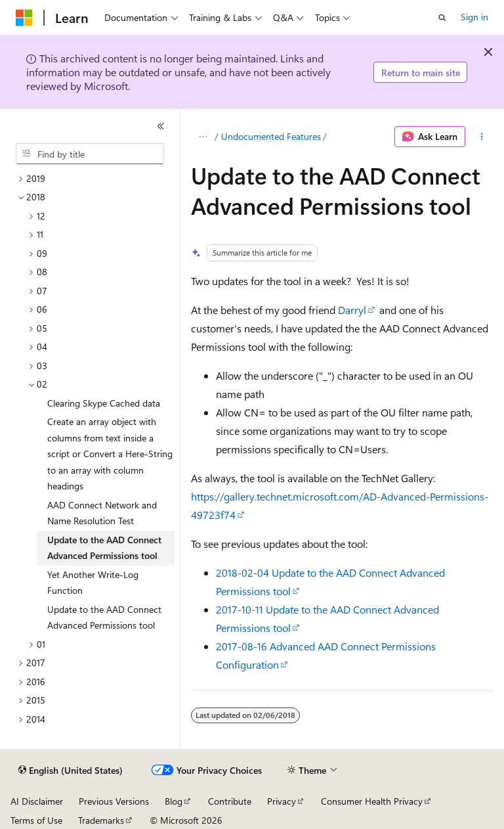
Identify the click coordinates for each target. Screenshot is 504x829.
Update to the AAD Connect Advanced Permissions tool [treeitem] (104, 548)
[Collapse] (161, 126)
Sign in (474, 17)
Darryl (352, 310)
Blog (174, 801)
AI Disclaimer (37, 801)
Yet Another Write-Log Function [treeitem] (93, 583)
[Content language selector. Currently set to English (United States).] (71, 771)
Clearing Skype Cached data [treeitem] (104, 403)
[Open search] (442, 18)
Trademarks (101, 820)
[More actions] (482, 137)
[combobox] (90, 154)
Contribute (230, 801)
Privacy (282, 801)
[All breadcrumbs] (202, 137)
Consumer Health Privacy (372, 801)
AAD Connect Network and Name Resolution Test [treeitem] (102, 513)
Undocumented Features (271, 136)
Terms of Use (36, 820)
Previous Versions (114, 801)
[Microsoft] (24, 18)
